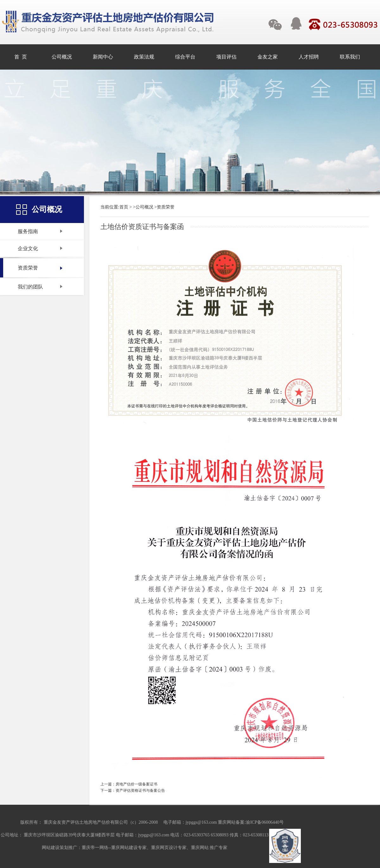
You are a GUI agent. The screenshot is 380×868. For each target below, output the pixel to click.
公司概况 (144, 207)
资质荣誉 (166, 207)
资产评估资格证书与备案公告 (140, 790)
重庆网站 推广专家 (209, 848)
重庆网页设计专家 (169, 848)
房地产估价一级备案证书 (136, 784)
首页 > (126, 207)
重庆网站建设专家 (129, 848)
